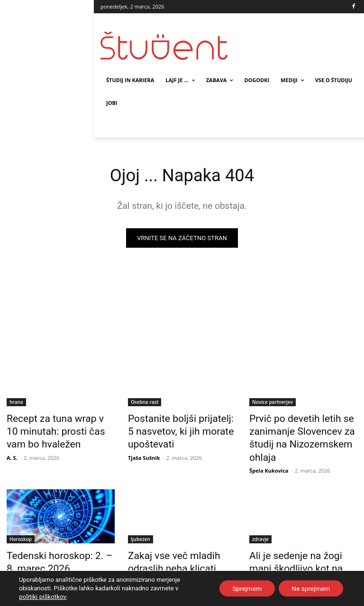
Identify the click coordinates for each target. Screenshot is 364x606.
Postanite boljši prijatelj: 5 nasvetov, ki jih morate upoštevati (174, 429)
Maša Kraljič (23, 558)
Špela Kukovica (269, 451)
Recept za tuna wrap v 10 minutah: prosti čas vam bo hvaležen (55, 429)
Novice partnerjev (273, 403)
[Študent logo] (165, 46)
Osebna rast (145, 403)
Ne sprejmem (309, 588)
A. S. (12, 451)
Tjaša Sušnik (144, 451)
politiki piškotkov (42, 597)
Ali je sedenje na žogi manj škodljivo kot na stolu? (297, 541)
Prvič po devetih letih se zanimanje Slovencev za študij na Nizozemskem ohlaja (303, 429)
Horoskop (21, 520)
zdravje (260, 520)
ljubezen (141, 520)
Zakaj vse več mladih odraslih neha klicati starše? (181, 541)
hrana (16, 403)
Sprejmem (242, 588)
